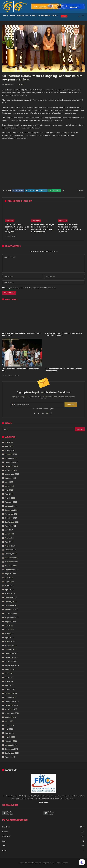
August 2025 (10, 478)
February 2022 (11, 646)
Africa (4, 846)
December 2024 (12, 510)
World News (6, 836)
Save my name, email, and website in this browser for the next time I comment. (30, 288)
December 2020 (12, 701)
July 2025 (9, 482)
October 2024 (11, 518)
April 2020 (9, 733)
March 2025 (10, 498)
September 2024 (12, 522)
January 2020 (11, 745)
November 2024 (12, 514)
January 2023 (11, 602)
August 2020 (10, 717)
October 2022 (11, 614)
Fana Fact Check (27, 16)
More (62, 16)
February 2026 (11, 454)
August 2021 (10, 669)
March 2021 (10, 689)
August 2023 (10, 574)
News (13, 16)
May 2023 (9, 586)
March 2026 (10, 450)
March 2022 (10, 642)
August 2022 (10, 622)
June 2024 (9, 534)
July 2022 (9, 626)
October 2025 (11, 470)
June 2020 (9, 725)
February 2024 (11, 550)
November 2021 (11, 657)
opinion (5, 850)
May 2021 (9, 681)
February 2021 (11, 693)
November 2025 (12, 466)
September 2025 (12, 474)
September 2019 (12, 753)
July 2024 (9, 530)
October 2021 (11, 661)
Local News (10, 221)
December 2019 (12, 749)
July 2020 (9, 721)
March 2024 (10, 546)
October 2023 (11, 566)
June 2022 (9, 630)
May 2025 (9, 490)
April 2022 (9, 638)
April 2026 (9, 446)
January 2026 (11, 458)
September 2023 (12, 570)
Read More (43, 802)
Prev (8, 236)
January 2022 (11, 649)
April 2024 (9, 542)
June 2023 (9, 582)
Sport (55, 16)
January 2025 (11, 506)
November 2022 (12, 610)
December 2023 (12, 558)
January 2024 (11, 554)
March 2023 (10, 594)
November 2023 (12, 562)
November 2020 (12, 705)
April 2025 (9, 494)
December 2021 (12, 653)
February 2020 (11, 741)
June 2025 (9, 486)
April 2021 (9, 685)
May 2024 (9, 538)
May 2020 (9, 729)
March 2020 (10, 737)
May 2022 (9, 634)
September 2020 (12, 713)
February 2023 (11, 598)
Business (44, 16)
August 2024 (10, 526)
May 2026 (9, 442)
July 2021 (9, 673)
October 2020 (11, 709)
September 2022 (12, 618)
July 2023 (9, 578)
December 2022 (12, 606)
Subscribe (71, 405)
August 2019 (10, 757)
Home (6, 16)
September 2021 (12, 665)
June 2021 (9, 677)
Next (14, 236)
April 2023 (9, 590)
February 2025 (11, 502)
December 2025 (12, 462)
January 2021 (11, 697)
